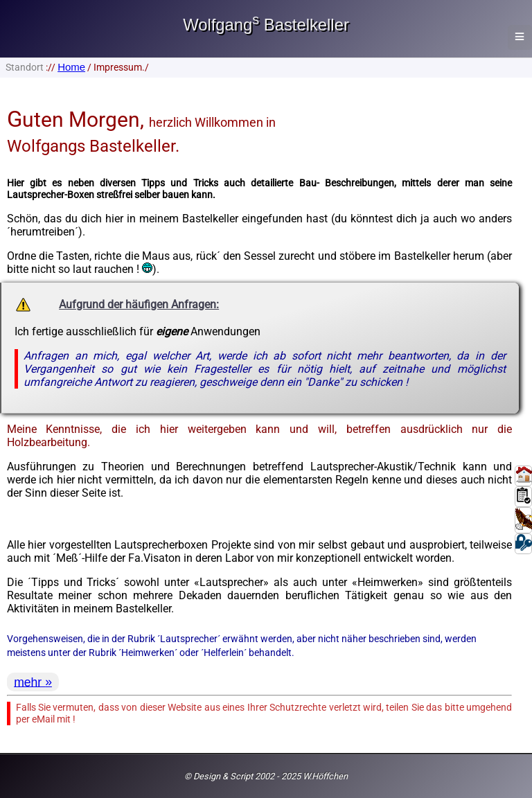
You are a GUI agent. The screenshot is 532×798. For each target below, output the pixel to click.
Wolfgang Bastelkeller (266, 25)
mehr (29, 682)
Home (71, 67)
